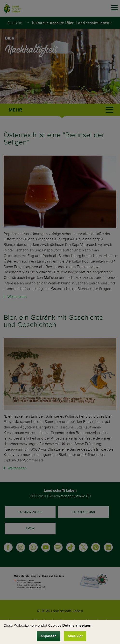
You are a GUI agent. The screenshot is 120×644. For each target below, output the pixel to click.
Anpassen (48, 636)
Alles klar (75, 636)
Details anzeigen (77, 625)
